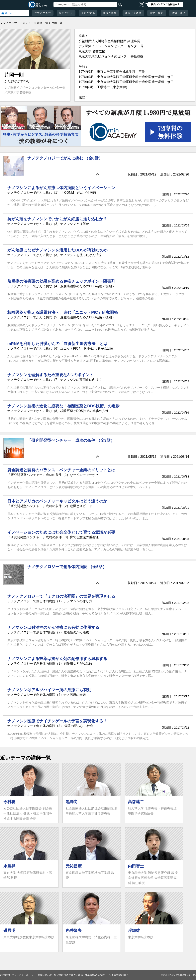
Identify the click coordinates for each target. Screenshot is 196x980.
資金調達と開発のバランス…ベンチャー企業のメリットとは (61, 470)
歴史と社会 (66, 13)
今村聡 (9, 802)
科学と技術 (157, 13)
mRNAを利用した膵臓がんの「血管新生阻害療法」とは (57, 344)
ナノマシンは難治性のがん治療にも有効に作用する (53, 627)
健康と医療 (110, 13)
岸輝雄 (134, 930)
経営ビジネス (133, 13)
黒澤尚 (72, 802)
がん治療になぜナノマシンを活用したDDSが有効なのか (57, 250)
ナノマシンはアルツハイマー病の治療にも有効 (49, 690)
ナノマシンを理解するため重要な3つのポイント (50, 375)
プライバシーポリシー (24, 975)
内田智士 (136, 866)
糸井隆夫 (74, 930)
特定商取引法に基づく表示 (68, 975)
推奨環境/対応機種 (95, 975)
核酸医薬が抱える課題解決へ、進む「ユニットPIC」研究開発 (63, 312)
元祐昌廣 (74, 866)
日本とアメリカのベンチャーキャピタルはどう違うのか (57, 501)
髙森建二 (136, 802)
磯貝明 (9, 930)
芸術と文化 (88, 13)
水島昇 (9, 866)
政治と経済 (179, 13)
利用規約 (5, 975)
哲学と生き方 (43, 13)
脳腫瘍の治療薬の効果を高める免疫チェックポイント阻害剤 (61, 281)
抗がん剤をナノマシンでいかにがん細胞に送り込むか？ (57, 219)
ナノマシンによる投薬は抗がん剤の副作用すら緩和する (57, 659)
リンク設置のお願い (117, 975)
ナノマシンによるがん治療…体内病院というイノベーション (61, 188)
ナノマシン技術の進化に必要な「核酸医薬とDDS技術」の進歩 (63, 406)
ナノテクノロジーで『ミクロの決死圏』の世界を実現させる (61, 596)
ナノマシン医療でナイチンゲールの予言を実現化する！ (57, 721)
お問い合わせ (45, 975)
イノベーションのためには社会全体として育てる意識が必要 (61, 532)
